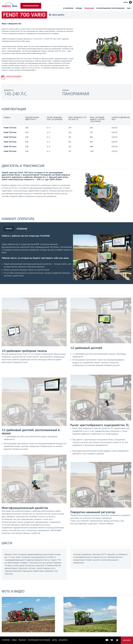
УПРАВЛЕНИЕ (22, 229)
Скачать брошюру (14, 76)
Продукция (89, 8)
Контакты (127, 640)
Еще (129, 8)
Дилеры (54, 640)
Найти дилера (58, 15)
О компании (68, 8)
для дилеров (63, 640)
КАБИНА (9, 229)
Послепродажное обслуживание (110, 8)
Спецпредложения (31, 6)
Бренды (79, 8)
